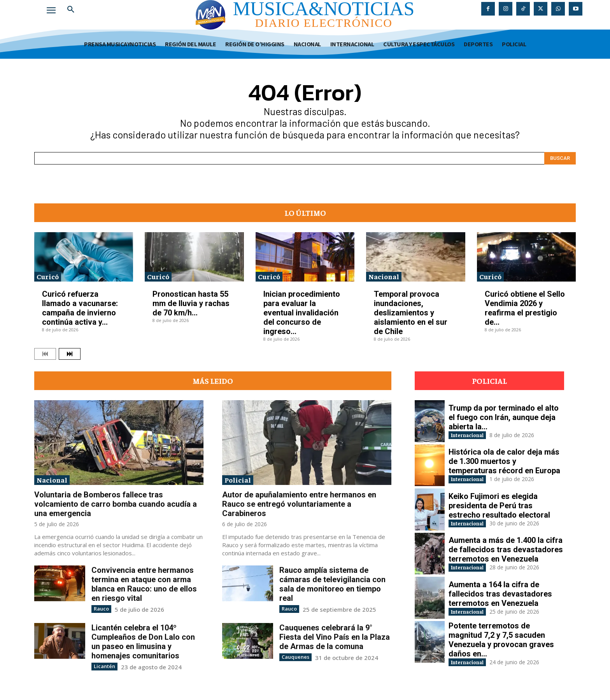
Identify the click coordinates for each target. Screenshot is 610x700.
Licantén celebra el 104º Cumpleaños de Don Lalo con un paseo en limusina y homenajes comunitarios (143, 641)
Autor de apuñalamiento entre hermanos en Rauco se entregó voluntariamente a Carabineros (299, 504)
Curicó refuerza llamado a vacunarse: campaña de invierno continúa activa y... (80, 308)
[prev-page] (45, 354)
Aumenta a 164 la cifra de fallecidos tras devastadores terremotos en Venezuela (500, 593)
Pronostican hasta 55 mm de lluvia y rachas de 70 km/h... (191, 303)
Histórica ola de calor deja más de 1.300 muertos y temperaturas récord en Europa (504, 460)
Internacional (475, 435)
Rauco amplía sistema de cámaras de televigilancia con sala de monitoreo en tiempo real (332, 584)
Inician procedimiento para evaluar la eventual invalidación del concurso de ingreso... (302, 313)
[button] (71, 9)
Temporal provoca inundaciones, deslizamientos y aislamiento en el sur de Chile (411, 313)
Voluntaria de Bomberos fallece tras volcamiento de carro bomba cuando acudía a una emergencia (116, 504)
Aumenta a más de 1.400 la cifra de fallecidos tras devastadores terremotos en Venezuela (506, 549)
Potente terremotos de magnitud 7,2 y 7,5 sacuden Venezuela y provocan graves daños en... (501, 640)
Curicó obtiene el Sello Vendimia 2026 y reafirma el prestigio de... (525, 308)
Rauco (101, 608)
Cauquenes (294, 656)
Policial (238, 480)
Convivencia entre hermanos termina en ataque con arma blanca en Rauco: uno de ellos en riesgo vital (144, 584)
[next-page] (70, 354)
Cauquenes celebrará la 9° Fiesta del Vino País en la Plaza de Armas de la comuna (335, 637)
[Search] (560, 158)
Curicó (48, 276)
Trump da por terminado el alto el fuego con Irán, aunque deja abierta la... (504, 416)
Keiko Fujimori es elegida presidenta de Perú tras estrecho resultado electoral (499, 504)
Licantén (103, 666)
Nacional (384, 276)
